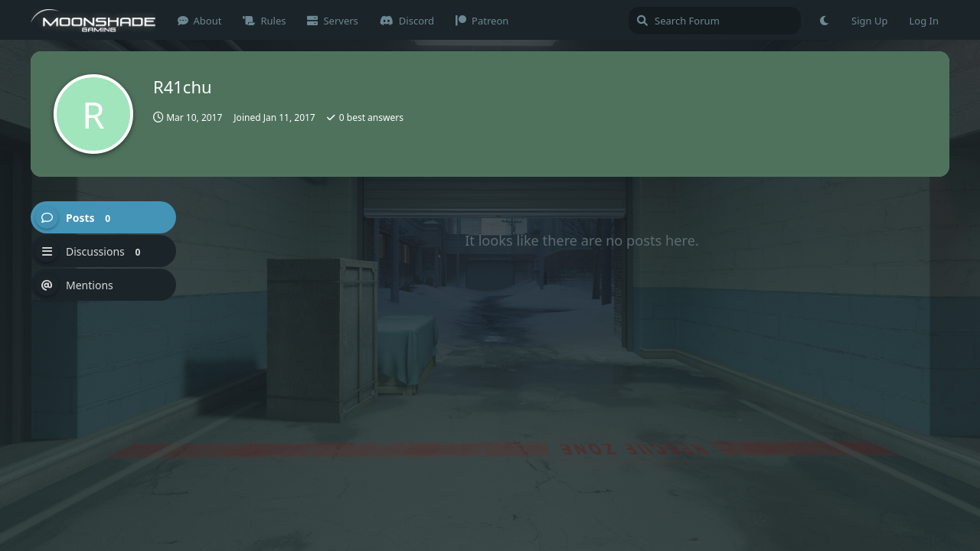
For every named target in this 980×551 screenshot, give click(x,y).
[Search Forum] (715, 21)
